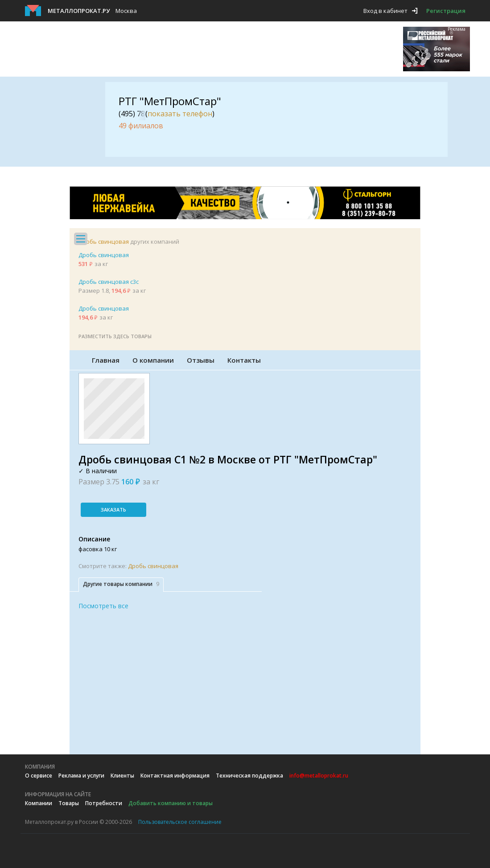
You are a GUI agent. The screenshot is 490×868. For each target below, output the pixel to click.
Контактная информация (175, 776)
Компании (39, 803)
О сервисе (39, 776)
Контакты (244, 360)
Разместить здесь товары (115, 336)
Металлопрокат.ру (79, 11)
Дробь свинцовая (104, 242)
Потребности (104, 803)
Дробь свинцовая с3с (109, 282)
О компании (153, 360)
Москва (126, 11)
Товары (69, 803)
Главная (106, 360)
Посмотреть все (103, 606)
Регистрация (446, 11)
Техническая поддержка (249, 776)
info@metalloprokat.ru (319, 776)
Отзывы (201, 360)
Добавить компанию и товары (171, 803)
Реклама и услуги (81, 776)
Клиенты (122, 776)
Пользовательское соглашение (180, 822)
